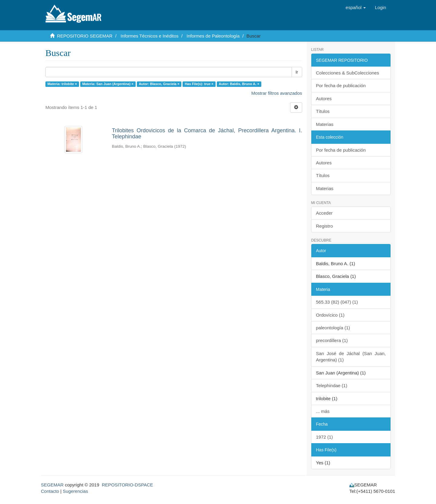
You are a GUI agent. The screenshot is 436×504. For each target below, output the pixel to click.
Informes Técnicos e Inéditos (149, 36)
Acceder (324, 213)
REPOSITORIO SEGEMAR (85, 36)
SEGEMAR (52, 485)
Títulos (323, 111)
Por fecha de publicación (341, 86)
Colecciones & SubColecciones (348, 73)
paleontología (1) (333, 328)
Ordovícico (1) (330, 315)
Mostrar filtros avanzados (277, 93)
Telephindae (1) (332, 385)
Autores (324, 99)
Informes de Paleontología (213, 36)
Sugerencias (75, 491)
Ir (297, 72)
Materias (325, 124)
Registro (325, 226)
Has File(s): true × (199, 84)
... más (323, 411)
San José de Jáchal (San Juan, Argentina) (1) (351, 357)
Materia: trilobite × (62, 84)
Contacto (50, 491)
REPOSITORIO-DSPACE (127, 485)
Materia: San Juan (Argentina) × (108, 84)
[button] (356, 8)
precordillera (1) (332, 340)
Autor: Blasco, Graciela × (159, 84)
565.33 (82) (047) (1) (337, 302)
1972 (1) (325, 437)
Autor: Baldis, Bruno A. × (239, 84)
